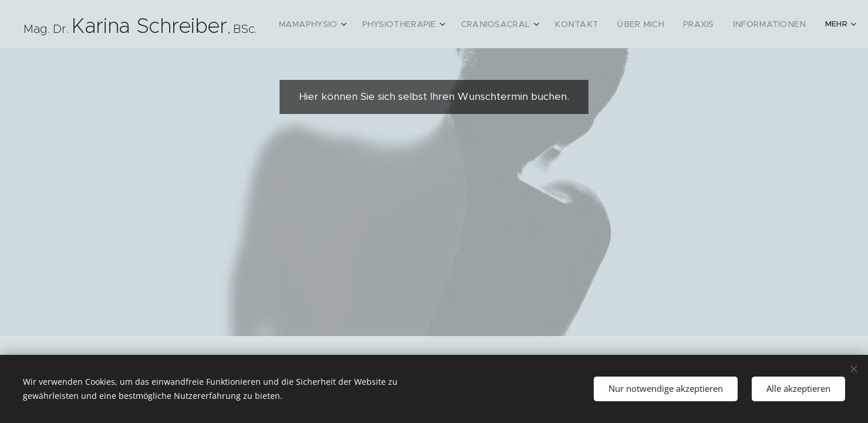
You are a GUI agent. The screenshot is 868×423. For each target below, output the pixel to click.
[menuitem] (327, 24)
